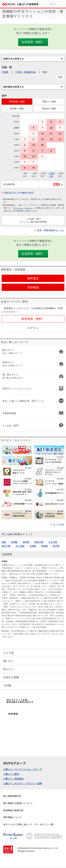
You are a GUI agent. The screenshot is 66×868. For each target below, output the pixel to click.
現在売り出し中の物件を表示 (19, 193)
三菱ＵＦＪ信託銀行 (14, 779)
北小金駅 (20, 546)
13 (51, 128)
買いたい (8, 661)
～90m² (16, 128)
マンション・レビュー (23, 208)
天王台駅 (53, 542)
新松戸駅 (6, 546)
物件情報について (12, 817)
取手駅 (56, 546)
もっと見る (59, 524)
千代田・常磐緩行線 (25, 72)
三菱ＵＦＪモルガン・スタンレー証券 (23, 783)
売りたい (8, 669)
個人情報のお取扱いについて (18, 803)
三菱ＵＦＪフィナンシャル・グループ (23, 769)
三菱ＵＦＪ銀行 (11, 774)
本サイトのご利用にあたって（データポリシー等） (29, 824)
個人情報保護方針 (12, 796)
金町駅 (26, 542)
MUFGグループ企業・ (20, 701)
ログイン (53, 4)
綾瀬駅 (14, 542)
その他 (7, 685)
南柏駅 (45, 546)
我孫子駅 (39, 542)
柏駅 (4, 542)
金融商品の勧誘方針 (13, 810)
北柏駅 (33, 546)
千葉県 (5, 72)
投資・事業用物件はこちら (51, 230)
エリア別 (8, 653)
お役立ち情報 (11, 677)
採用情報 (13, 714)
